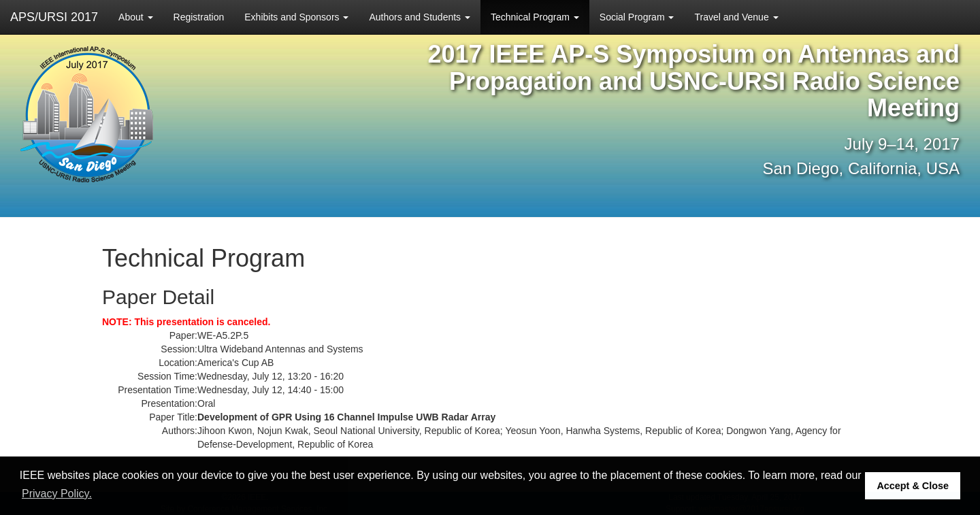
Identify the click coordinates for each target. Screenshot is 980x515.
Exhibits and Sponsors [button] (296, 17)
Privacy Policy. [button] (57, 494)
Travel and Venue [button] (736, 17)
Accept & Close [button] (913, 486)
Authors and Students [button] (420, 17)
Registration (199, 17)
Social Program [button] (637, 17)
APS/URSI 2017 (54, 17)
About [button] (135, 17)
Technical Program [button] (535, 17)
